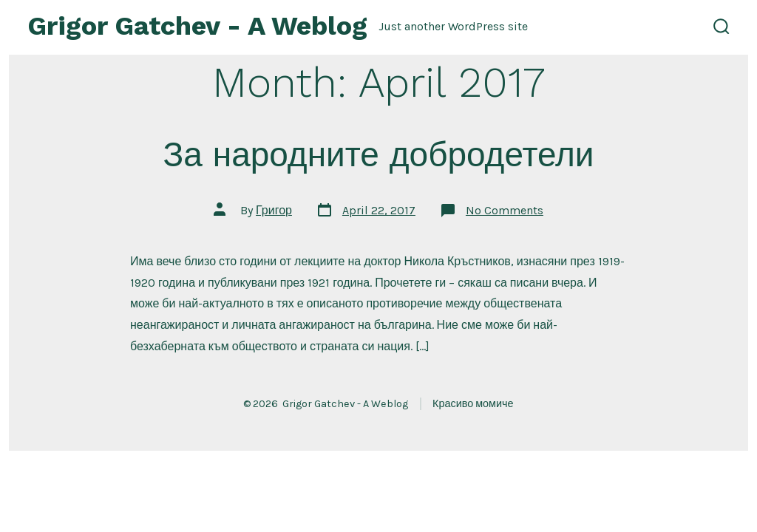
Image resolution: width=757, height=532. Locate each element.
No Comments (505, 210)
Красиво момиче (473, 404)
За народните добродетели (379, 154)
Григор (274, 210)
